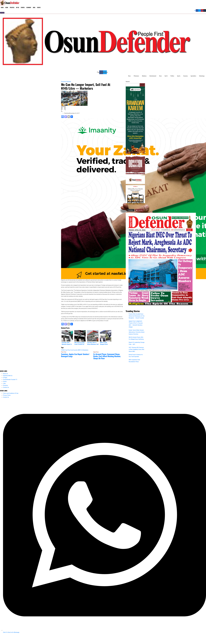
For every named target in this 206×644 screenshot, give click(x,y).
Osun (7, 7)
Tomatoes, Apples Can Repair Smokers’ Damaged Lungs (75, 355)
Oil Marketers (85, 350)
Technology (202, 76)
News (2, 7)
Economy (29, 7)
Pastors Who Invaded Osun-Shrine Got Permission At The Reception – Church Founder (137, 316)
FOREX (63, 350)
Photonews (136, 76)
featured (69, 82)
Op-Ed (18, 7)
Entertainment (153, 76)
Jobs (34, 7)
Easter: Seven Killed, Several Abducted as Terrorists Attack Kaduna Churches (137, 332)
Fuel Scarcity (74, 350)
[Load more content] (131, 210)
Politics (12, 7)
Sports (23, 7)
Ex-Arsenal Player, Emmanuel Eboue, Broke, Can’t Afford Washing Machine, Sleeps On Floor (107, 356)
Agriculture (193, 76)
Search (128, 82)
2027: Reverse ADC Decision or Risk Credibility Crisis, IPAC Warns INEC (136, 349)
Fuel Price (68, 350)
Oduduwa (144, 76)
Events (39, 7)
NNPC (79, 350)
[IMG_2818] (161, 261)
